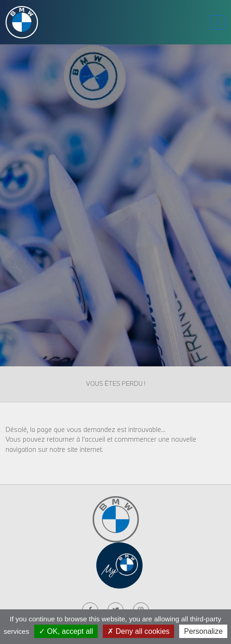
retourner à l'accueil (76, 439)
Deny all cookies (138, 631)
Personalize (203, 631)
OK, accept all (66, 631)
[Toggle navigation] (218, 22)
